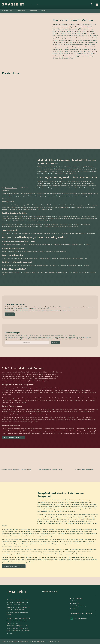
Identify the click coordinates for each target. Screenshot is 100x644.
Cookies (50, 641)
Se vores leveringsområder (50, 207)
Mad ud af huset (7, 11)
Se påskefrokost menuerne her (13, 566)
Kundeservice (21, 11)
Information (33, 11)
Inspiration (75, 603)
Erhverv (44, 11)
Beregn (54, 343)
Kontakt (74, 601)
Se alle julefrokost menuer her (13, 437)
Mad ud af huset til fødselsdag (65, 194)
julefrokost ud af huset (75, 429)
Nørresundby (55, 233)
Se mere (9, 314)
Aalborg (47, 233)
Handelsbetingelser (40, 641)
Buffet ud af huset (11, 188)
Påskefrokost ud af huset (50, 560)
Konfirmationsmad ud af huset (37, 194)
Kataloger (75, 608)
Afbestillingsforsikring (79, 606)
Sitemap (57, 641)
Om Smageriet (77, 598)
